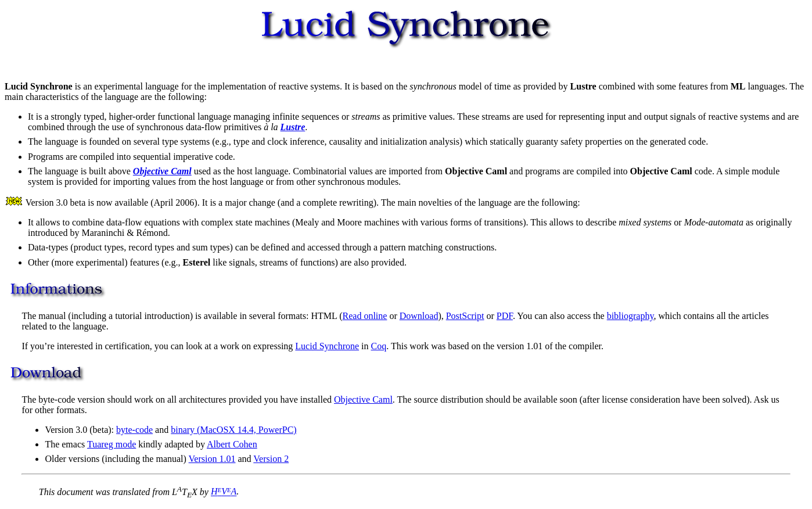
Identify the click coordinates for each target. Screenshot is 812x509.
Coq (379, 346)
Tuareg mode (112, 444)
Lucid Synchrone (327, 346)
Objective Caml (363, 399)
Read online (365, 316)
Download (419, 316)
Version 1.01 (212, 459)
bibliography (630, 316)
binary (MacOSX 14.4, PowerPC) (233, 430)
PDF (505, 316)
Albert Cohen (232, 444)
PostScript (465, 316)
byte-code (134, 430)
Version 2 (271, 459)
